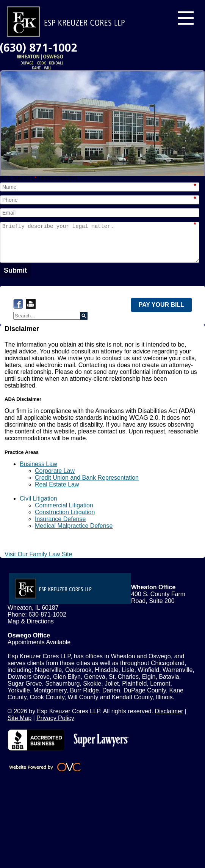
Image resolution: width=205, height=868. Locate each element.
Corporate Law (55, 471)
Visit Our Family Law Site (38, 554)
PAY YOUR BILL (161, 305)
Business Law (38, 464)
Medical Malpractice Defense (74, 526)
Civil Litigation (38, 498)
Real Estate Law (57, 484)
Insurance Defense (60, 519)
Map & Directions (31, 621)
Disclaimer (169, 711)
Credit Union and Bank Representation (87, 478)
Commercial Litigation (64, 505)
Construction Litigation (65, 512)
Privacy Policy (55, 718)
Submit (15, 270)
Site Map (20, 718)
